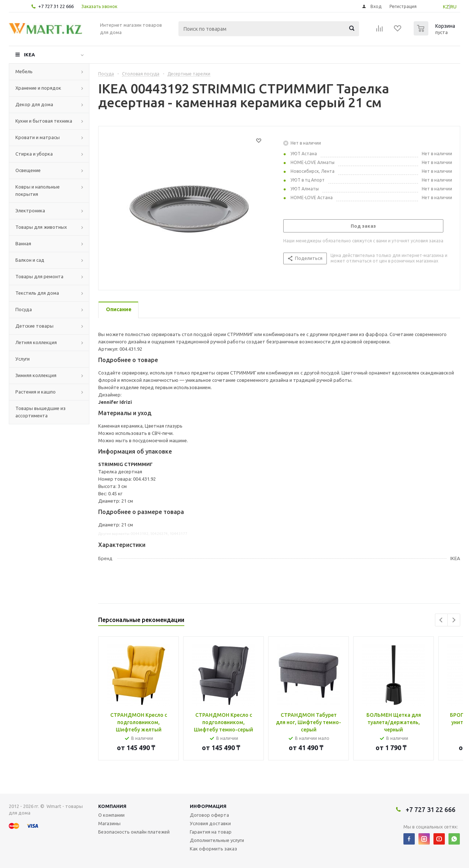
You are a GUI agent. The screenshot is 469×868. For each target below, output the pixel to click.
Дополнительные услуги (217, 840)
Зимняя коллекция (36, 375)
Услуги (23, 359)
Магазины (109, 823)
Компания (112, 806)
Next (454, 620)
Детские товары (34, 326)
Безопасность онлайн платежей (134, 832)
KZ (446, 7)
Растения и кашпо (36, 392)
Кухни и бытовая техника (44, 121)
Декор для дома (34, 104)
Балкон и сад (30, 260)
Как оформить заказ (213, 849)
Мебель (24, 71)
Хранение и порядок (38, 88)
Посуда (24, 309)
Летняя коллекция (36, 342)
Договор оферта (209, 815)
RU (453, 7)
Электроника (30, 211)
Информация (208, 806)
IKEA (29, 55)
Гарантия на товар (211, 832)
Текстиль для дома (37, 293)
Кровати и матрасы (38, 137)
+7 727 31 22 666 (56, 6)
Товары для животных (41, 227)
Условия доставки (210, 823)
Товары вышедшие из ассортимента (40, 412)
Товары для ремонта (39, 276)
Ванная (23, 243)
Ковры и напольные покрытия (38, 190)
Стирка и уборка (34, 154)
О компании (111, 815)
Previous (441, 620)
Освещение (28, 170)
